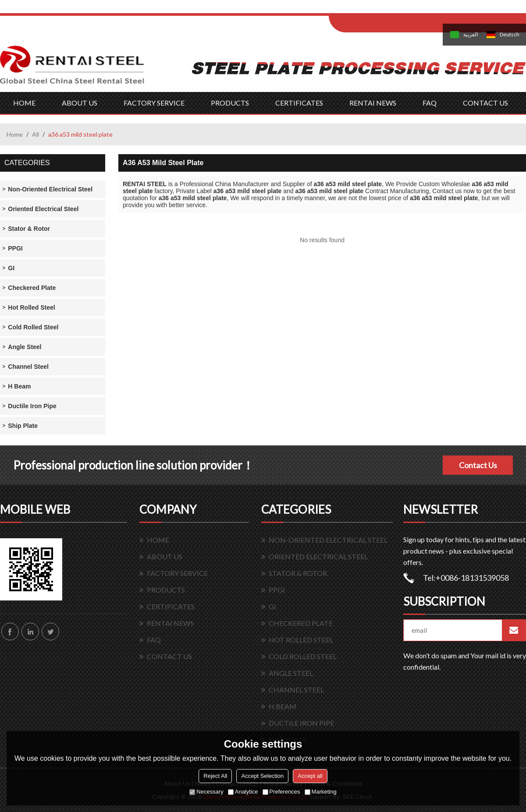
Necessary (206, 792)
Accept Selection (262, 776)
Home (15, 134)
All (36, 134)
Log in (383, 9)
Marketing (321, 792)
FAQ (430, 103)
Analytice (243, 792)
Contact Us (478, 465)
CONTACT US (485, 103)
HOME (24, 103)
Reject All (215, 776)
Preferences (281, 792)
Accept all (310, 776)
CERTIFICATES (299, 103)
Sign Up (402, 9)
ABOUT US (80, 103)
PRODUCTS (230, 103)
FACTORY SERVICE (154, 103)
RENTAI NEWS (373, 103)
